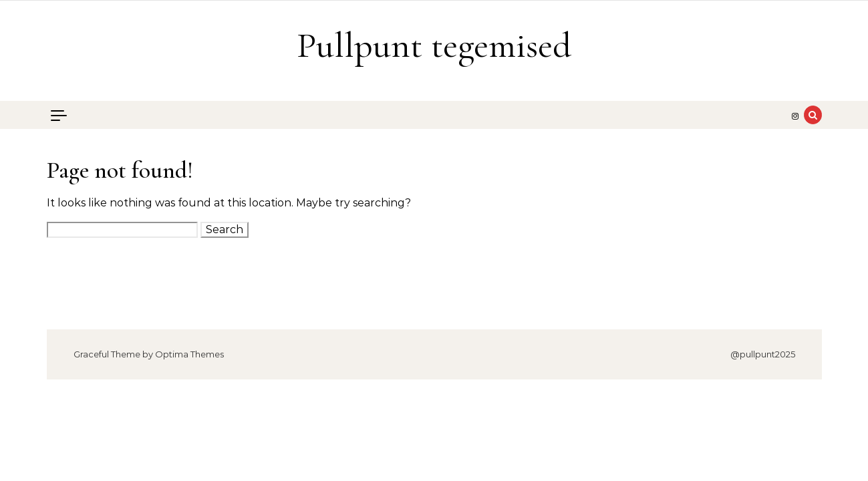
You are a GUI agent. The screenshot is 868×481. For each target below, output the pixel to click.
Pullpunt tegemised (434, 45)
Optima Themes (189, 354)
